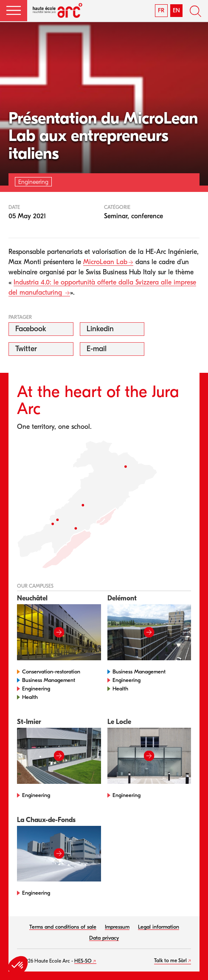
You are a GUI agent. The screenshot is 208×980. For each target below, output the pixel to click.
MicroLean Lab (105, 262)
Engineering (36, 689)
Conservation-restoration (51, 672)
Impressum (117, 927)
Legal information (159, 927)
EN (176, 10)
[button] (14, 11)
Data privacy (104, 938)
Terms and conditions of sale (63, 927)
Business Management (49, 680)
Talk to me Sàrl (170, 960)
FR (161, 10)
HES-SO (83, 961)
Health (30, 697)
